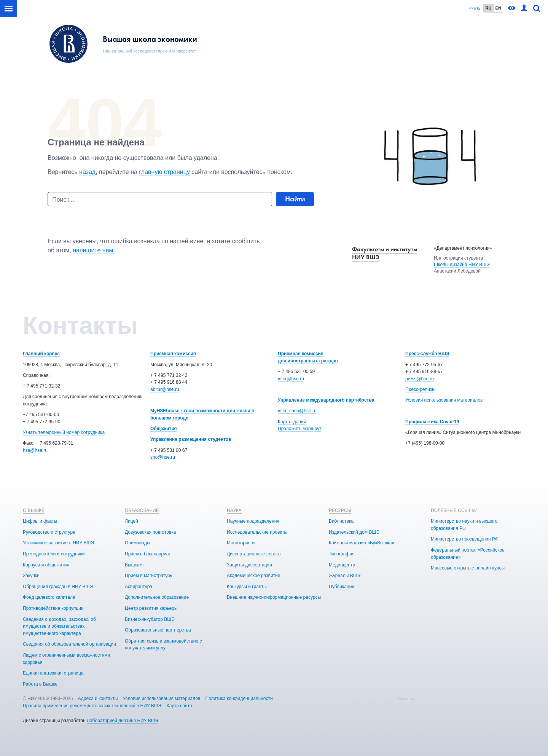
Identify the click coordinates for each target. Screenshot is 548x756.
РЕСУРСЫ (340, 510)
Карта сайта (179, 706)
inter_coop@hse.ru (297, 411)
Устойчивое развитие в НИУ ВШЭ (58, 543)
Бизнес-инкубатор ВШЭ (150, 619)
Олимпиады (138, 543)
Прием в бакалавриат (148, 554)
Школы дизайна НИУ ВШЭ (462, 265)
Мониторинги (241, 543)
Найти (295, 199)
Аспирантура (139, 587)
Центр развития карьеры (151, 608)
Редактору (406, 699)
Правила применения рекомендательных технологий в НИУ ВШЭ (92, 706)
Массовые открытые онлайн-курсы (468, 568)
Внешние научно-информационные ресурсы (274, 597)
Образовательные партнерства (158, 630)
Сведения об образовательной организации (69, 644)
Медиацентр (342, 565)
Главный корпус (41, 354)
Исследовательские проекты (257, 532)
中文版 (475, 9)
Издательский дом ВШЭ (354, 532)
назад (87, 172)
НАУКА (234, 510)
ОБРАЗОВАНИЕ (142, 510)
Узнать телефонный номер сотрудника (64, 432)
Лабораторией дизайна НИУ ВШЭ (123, 721)
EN (498, 8)
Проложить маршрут (299, 429)
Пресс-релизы (420, 389)
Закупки (31, 576)
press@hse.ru (420, 379)
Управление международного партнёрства (326, 400)
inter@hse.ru (291, 379)
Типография (342, 554)
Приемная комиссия (173, 354)
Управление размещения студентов (191, 439)
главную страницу (164, 172)
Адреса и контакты (98, 699)
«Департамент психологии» (463, 248)
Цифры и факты (40, 521)
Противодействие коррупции (53, 608)
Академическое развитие (253, 576)
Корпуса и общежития (46, 565)
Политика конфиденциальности (239, 699)
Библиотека (341, 521)
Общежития (164, 429)
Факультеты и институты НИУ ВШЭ (385, 253)
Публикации (342, 587)
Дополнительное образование (157, 597)
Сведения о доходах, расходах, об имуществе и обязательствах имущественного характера (59, 626)
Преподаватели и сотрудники (54, 554)
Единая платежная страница (53, 673)
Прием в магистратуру (149, 576)
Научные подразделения (253, 521)
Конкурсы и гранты (247, 587)
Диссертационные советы (254, 554)
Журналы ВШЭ (345, 576)
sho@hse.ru (163, 457)
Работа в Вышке (40, 684)
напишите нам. (94, 250)
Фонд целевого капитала (49, 597)
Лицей (131, 521)
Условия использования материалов (444, 400)
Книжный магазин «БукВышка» (362, 543)
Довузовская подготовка (150, 532)
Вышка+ (133, 565)
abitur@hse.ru (165, 389)
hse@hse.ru (35, 450)
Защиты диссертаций (249, 565)
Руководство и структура (49, 532)
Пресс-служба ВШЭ (427, 354)
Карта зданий (292, 422)
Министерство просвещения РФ (465, 539)
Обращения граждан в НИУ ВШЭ (58, 587)
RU (488, 8)
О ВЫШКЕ (34, 510)
